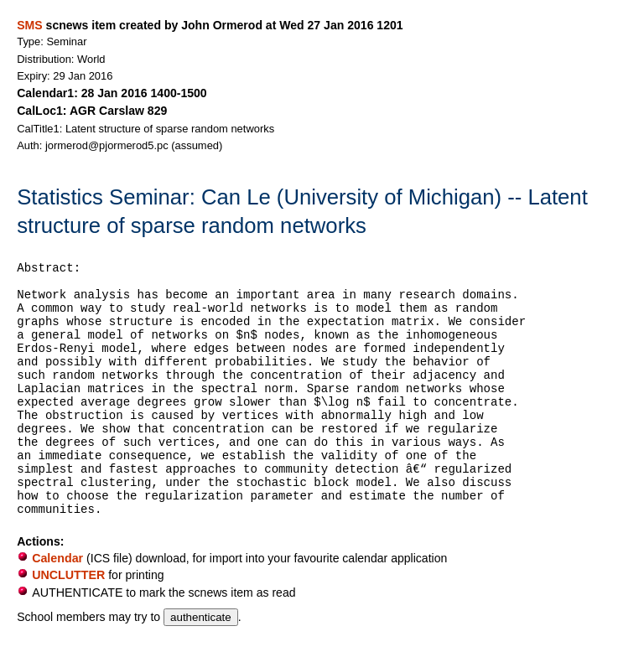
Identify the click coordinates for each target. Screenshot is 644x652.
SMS (29, 25)
